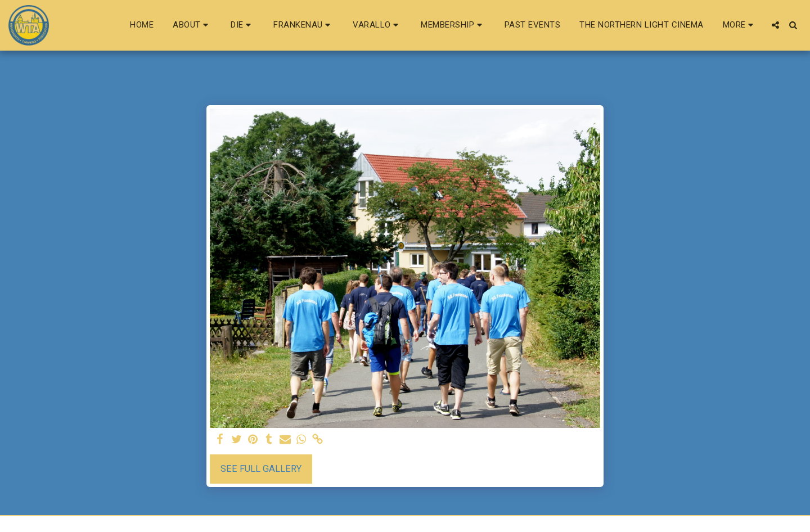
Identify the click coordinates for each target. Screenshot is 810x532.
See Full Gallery (261, 469)
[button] (192, 25)
